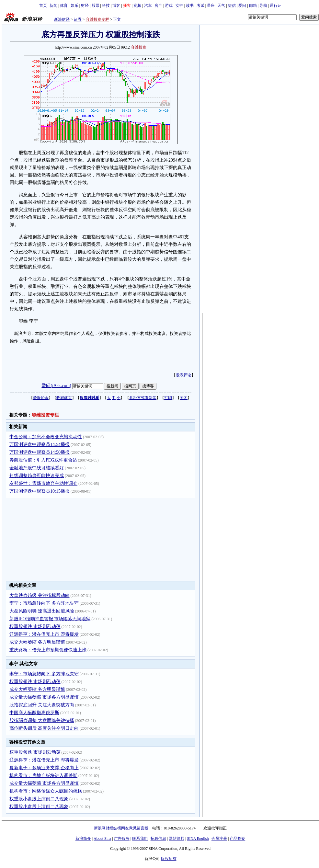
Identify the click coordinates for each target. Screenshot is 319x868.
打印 (168, 398)
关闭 (184, 398)
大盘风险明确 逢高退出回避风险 (42, 611)
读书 (190, 6)
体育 (64, 6)
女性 (179, 6)
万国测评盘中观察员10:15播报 (40, 491)
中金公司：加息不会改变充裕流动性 (46, 437)
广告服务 (122, 839)
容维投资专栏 (97, 19)
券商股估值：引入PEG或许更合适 (43, 460)
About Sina (102, 839)
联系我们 (140, 839)
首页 (43, 6)
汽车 (148, 6)
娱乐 (74, 6)
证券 (78, 19)
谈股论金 (41, 398)
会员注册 (219, 839)
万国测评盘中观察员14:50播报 (40, 452)
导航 (263, 6)
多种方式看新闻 (143, 398)
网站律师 (177, 839)
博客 (116, 6)
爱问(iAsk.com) (56, 386)
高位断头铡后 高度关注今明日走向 (44, 728)
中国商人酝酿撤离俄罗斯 (34, 713)
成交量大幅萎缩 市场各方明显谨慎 (44, 697)
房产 (158, 6)
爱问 (242, 6)
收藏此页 (64, 398)
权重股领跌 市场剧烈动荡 (35, 627)
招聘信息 (158, 839)
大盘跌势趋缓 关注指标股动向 (40, 595)
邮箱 (253, 6)
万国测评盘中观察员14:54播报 (40, 445)
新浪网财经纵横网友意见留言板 (121, 828)
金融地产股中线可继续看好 (37, 468)
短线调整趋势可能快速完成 (37, 476)
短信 (232, 6)
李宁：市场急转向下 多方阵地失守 (44, 603)
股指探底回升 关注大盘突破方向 (42, 705)
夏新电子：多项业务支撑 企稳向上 (44, 768)
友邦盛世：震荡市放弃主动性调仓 (43, 483)
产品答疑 (237, 839)
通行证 (276, 6)
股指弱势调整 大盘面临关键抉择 (42, 720)
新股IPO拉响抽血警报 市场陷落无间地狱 (50, 619)
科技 (106, 6)
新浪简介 (83, 839)
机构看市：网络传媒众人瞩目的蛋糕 (46, 791)
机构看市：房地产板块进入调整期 (43, 776)
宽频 (137, 6)
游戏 (169, 6)
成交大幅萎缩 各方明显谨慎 (37, 642)
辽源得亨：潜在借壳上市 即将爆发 (44, 634)
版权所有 (169, 859)
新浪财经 (62, 19)
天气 (221, 6)
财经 (85, 6)
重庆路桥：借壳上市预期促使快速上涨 (48, 650)
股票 (96, 6)
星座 (211, 6)
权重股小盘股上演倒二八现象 (39, 799)
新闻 (53, 6)
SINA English (198, 839)
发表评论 (184, 375)
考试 (200, 6)
